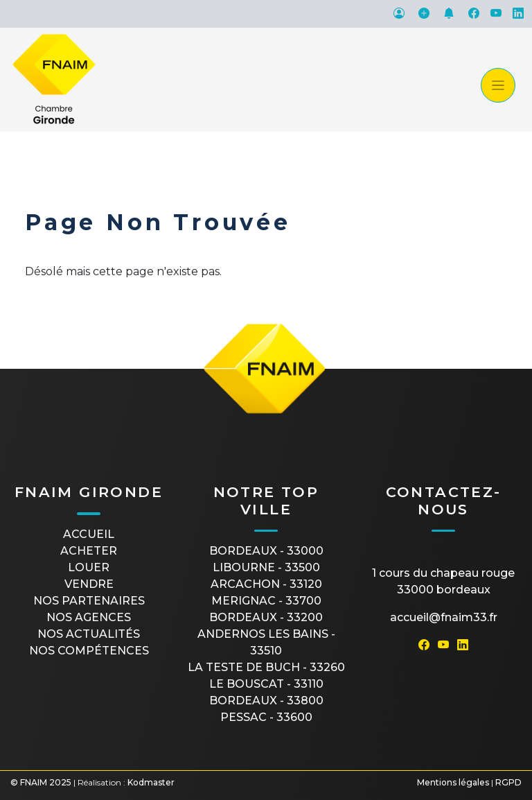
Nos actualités (89, 634)
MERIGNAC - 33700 (266, 601)
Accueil (89, 534)
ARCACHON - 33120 (266, 584)
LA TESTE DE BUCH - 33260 (266, 667)
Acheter (89, 551)
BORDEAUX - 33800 (266, 701)
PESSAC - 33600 (266, 717)
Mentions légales (453, 782)
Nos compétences (89, 651)
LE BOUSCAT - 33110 (266, 684)
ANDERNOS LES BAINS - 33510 (266, 642)
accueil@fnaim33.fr (444, 617)
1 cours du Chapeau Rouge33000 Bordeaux (443, 581)
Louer (89, 567)
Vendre (89, 584)
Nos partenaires (89, 601)
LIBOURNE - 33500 (266, 567)
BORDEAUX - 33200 (266, 617)
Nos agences (89, 617)
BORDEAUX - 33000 (266, 551)
